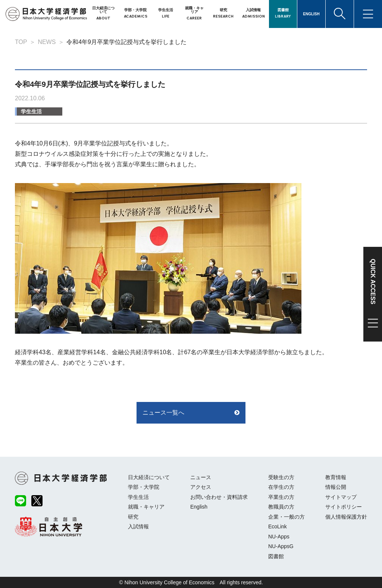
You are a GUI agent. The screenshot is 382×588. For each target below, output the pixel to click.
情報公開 (336, 487)
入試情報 (138, 526)
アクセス (201, 487)
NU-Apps (279, 537)
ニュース (201, 477)
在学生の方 (281, 487)
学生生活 (31, 111)
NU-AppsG (281, 546)
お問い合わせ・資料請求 (219, 497)
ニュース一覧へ (163, 413)
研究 (133, 517)
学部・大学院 (144, 487)
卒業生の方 (281, 497)
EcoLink (278, 526)
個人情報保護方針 (346, 517)
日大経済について (149, 477)
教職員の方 (281, 507)
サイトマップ (341, 497)
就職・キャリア (146, 507)
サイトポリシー (344, 507)
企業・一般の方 (286, 517)
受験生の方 (281, 477)
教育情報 (336, 477)
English (199, 507)
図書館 (276, 556)
